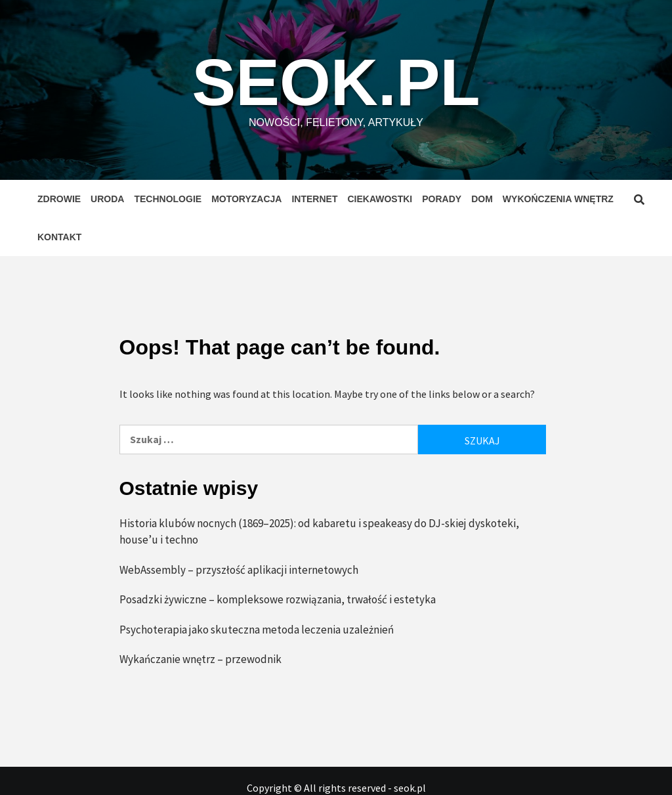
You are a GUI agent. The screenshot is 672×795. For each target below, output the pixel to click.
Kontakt (59, 237)
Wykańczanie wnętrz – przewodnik (200, 659)
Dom (482, 199)
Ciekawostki (380, 199)
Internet (314, 199)
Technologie (168, 199)
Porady (442, 199)
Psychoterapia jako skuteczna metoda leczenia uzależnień (257, 630)
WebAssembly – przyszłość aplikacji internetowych (239, 570)
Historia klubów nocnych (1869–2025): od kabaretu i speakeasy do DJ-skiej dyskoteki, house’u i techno (319, 532)
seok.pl (336, 82)
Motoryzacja (246, 199)
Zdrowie (59, 199)
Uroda (107, 199)
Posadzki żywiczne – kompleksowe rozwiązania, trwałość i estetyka (278, 599)
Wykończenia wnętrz (558, 199)
